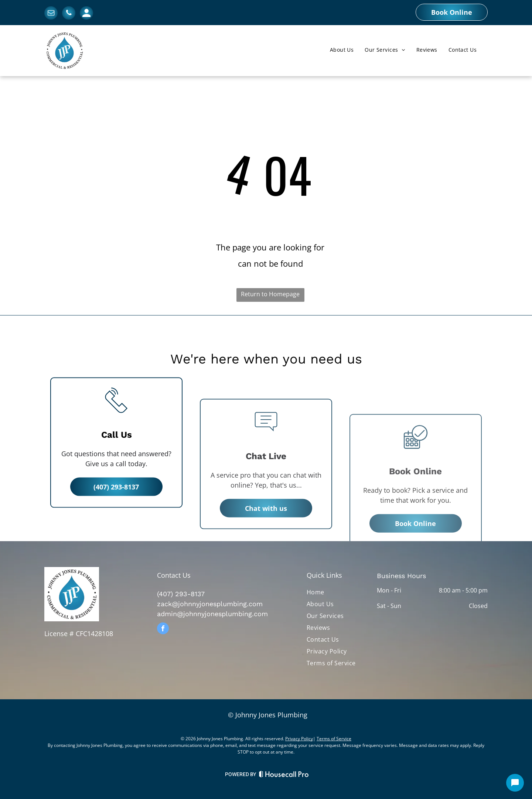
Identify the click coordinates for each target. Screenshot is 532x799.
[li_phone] (116, 460)
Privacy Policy (299, 739)
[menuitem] (342, 50)
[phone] (69, 14)
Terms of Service (334, 739)
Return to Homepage (270, 294)
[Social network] (86, 14)
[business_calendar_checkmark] (416, 484)
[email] (51, 14)
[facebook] (163, 629)
